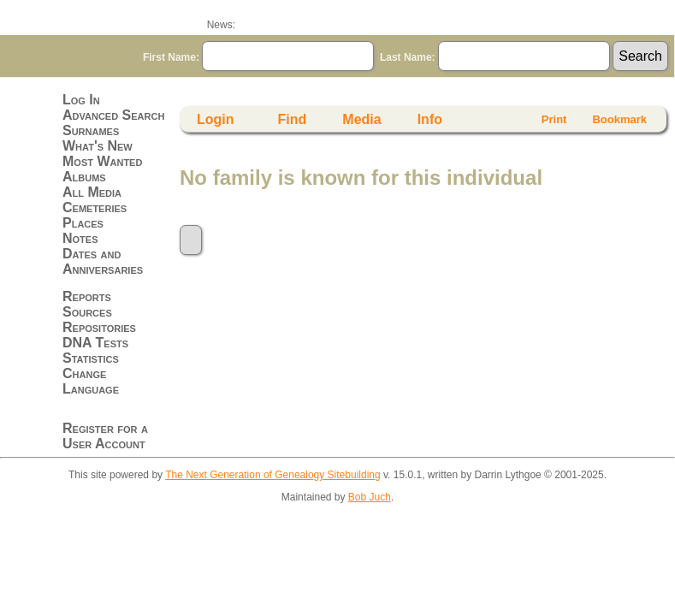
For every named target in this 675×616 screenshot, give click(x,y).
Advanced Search (113, 115)
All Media (92, 192)
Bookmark (619, 119)
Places (83, 223)
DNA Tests (95, 343)
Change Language (91, 381)
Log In (81, 100)
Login (216, 119)
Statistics (91, 358)
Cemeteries (95, 207)
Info (430, 119)
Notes (80, 238)
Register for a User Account (105, 436)
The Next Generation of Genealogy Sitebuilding (273, 475)
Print (554, 119)
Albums (84, 177)
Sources (87, 312)
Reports (87, 296)
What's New (98, 146)
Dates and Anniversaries (103, 261)
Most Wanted (102, 161)
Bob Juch (370, 497)
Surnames (91, 130)
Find (293, 119)
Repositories (99, 327)
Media (361, 119)
